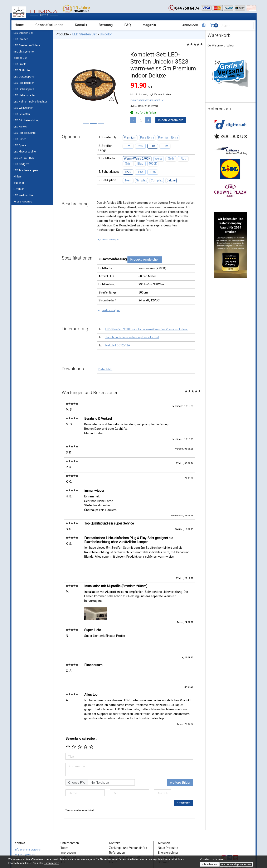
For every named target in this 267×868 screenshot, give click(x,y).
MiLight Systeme (24, 52)
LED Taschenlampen (26, 170)
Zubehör (19, 183)
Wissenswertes (23, 202)
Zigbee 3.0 (20, 58)
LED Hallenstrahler (24, 95)
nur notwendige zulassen (236, 864)
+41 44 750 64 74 (25, 831)
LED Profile (20, 64)
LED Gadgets (21, 164)
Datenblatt (105, 369)
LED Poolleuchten (24, 83)
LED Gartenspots (24, 77)
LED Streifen (21, 39)
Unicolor (106, 34)
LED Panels (20, 127)
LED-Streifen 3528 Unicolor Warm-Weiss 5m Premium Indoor (147, 329)
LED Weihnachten (24, 195)
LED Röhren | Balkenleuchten (31, 102)
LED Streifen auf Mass (27, 45)
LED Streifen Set (23, 33)
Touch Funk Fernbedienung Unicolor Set (132, 337)
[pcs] (141, 120)
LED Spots (20, 145)
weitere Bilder (180, 759)
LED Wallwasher (23, 108)
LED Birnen (20, 139)
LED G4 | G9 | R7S (24, 158)
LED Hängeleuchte (25, 133)
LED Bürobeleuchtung (26, 120)
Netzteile (19, 189)
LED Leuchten (22, 114)
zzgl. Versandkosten (160, 94)
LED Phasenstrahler (25, 152)
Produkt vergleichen (145, 259)
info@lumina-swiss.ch (28, 826)
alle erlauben (210, 864)
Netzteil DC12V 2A (118, 345)
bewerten (184, 779)
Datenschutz (51, 863)
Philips (18, 177)
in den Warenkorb (171, 120)
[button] (147, 100)
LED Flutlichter (22, 70)
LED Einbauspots (24, 89)
